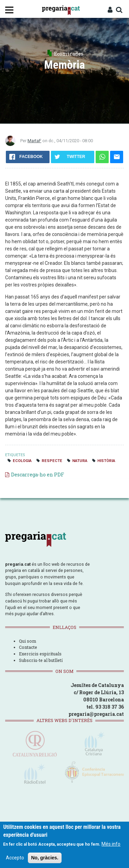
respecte (52, 461)
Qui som (28, 641)
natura (80, 461)
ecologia (22, 461)
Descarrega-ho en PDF (37, 475)
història (106, 461)
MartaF (34, 141)
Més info (111, 844)
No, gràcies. (45, 858)
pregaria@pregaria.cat (96, 714)
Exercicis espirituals (40, 654)
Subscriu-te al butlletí (41, 660)
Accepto (15, 858)
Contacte (28, 647)
